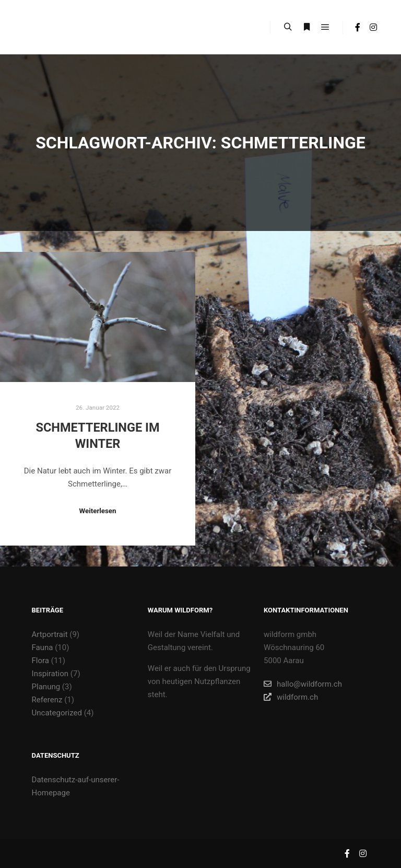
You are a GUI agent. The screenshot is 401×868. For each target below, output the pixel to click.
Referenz (47, 700)
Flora (40, 661)
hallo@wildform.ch (303, 684)
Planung (46, 687)
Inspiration (50, 674)
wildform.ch (291, 697)
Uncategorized (57, 713)
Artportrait (50, 634)
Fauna (43, 647)
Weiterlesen (97, 511)
